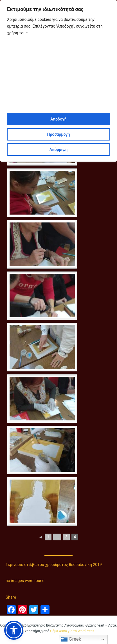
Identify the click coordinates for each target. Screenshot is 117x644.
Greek (71, 639)
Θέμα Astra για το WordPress (72, 631)
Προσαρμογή (59, 134)
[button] (14, 630)
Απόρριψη (58, 150)
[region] (58, 81)
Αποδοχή (58, 119)
